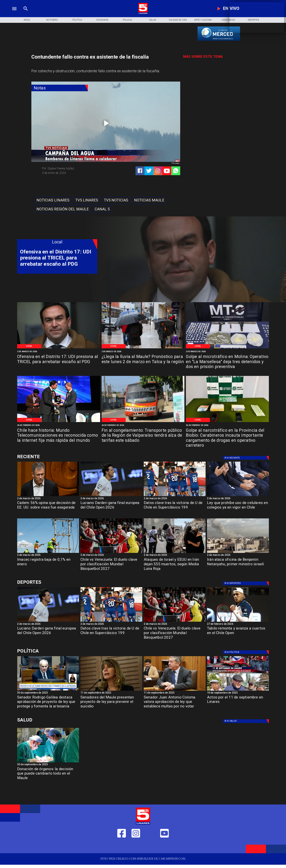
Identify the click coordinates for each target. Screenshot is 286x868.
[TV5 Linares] (87, 200)
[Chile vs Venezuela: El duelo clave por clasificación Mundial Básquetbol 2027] (111, 565)
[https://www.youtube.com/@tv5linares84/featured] (167, 171)
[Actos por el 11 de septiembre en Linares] (238, 703)
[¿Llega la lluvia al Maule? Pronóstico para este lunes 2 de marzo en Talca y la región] (143, 362)
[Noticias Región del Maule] (63, 209)
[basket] (111, 553)
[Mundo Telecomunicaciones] (59, 422)
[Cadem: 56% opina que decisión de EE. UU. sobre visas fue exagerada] (48, 496)
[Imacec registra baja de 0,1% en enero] (48, 565)
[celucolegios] (238, 496)
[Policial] (127, 20)
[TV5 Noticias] (116, 200)
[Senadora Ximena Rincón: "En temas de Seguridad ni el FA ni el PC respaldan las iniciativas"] (111, 690)
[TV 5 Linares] (26, 13)
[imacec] (48, 553)
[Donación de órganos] (48, 762)
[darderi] (111, 496)
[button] (53, 200)
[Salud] (153, 20)
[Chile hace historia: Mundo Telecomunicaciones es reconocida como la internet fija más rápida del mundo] (59, 436)
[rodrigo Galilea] (48, 690)
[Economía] (102, 20)
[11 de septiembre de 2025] (111, 693)
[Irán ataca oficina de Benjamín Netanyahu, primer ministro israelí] (238, 565)
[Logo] (143, 13)
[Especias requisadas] (227, 348)
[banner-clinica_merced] (219, 41)
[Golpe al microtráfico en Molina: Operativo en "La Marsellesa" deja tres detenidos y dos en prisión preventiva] (227, 362)
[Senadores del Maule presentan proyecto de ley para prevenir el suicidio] (111, 703)
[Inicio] (27, 20)
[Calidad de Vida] (178, 20)
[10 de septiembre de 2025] (238, 693)
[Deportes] (57, 457)
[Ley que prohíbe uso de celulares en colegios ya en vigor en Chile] (238, 509)
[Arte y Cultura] (203, 20)
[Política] (77, 20)
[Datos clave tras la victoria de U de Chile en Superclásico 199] (175, 509)
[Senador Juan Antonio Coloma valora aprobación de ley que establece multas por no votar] (175, 703)
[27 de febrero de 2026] (238, 624)
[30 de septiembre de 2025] (48, 693)
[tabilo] (238, 621)
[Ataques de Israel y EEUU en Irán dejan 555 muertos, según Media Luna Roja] (175, 565)
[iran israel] (175, 553)
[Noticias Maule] (149, 200)
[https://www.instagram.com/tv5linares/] (158, 171)
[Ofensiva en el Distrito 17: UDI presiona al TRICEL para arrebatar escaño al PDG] (59, 362)
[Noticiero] (52, 20)
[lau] (175, 496)
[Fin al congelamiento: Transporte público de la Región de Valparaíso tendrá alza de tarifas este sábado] (143, 436)
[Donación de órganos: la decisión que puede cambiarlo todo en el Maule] (48, 775)
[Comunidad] (228, 20)
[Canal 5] (102, 209)
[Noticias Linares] (53, 200)
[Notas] (60, 88)
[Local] (29, 346)
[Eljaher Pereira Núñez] (72, 169)
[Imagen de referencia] (59, 348)
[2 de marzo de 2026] (59, 352)
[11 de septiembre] (238, 690)
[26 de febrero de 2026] (59, 425)
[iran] (238, 553)
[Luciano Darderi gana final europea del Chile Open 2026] (111, 509)
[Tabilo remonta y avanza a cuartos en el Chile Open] (238, 634)
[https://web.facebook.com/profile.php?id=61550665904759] (122, 846)
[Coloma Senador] (175, 690)
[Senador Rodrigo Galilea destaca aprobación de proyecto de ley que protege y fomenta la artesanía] (48, 703)
